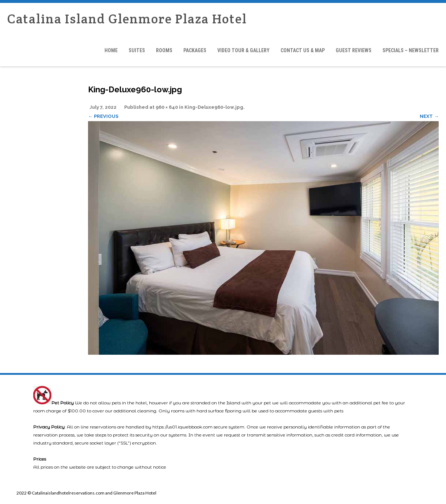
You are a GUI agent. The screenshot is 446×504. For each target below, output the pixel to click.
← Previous (103, 116)
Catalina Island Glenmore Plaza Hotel (127, 19)
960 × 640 (167, 107)
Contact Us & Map (303, 50)
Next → (429, 116)
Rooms (164, 50)
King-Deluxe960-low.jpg (214, 107)
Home (111, 50)
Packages (195, 50)
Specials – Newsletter (411, 50)
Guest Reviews (354, 50)
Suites (137, 50)
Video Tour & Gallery (243, 50)
